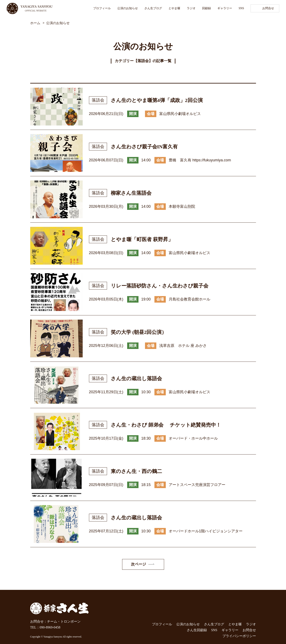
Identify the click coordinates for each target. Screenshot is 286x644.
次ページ (138, 564)
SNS (241, 8)
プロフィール (102, 8)
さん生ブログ (153, 8)
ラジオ (191, 8)
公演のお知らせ (128, 8)
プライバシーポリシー (239, 636)
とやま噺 (174, 8)
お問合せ (268, 8)
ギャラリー (225, 8)
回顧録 (206, 8)
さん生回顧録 (197, 630)
